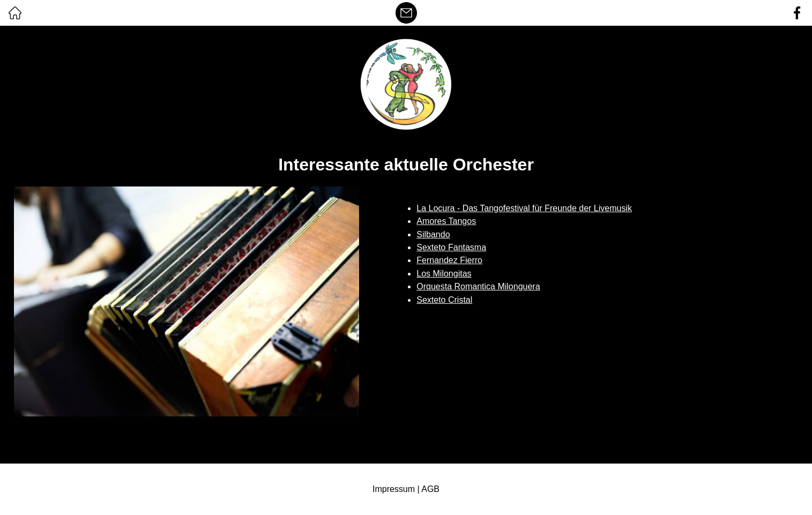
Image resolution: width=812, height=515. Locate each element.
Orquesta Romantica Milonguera (478, 286)
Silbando (433, 234)
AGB (430, 489)
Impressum (394, 489)
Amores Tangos (446, 221)
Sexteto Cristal (444, 300)
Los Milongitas (444, 274)
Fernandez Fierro (449, 260)
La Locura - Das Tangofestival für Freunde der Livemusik (524, 208)
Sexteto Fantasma (451, 247)
